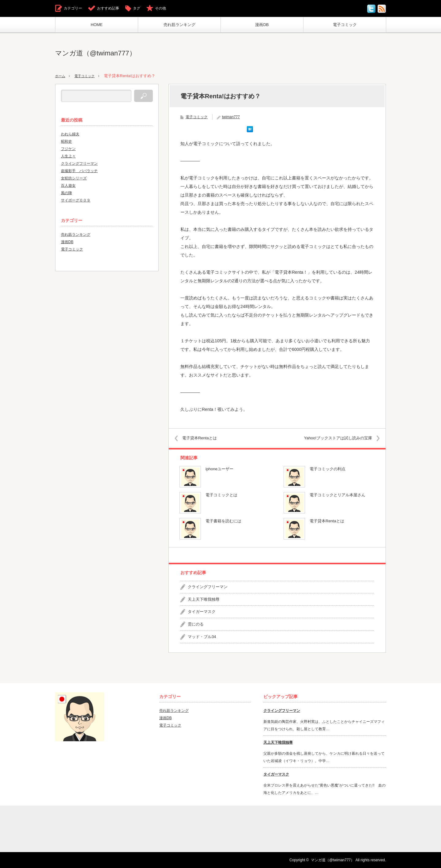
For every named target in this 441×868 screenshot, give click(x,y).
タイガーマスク (202, 612)
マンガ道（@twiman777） (96, 53)
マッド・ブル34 (202, 637)
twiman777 (231, 117)
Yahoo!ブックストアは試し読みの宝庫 (333, 438)
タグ (137, 8)
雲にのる (196, 624)
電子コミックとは (221, 495)
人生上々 (68, 156)
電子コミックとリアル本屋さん (337, 495)
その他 (160, 8)
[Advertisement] (274, 53)
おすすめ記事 (108, 8)
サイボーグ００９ (76, 200)
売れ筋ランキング (179, 25)
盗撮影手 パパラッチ (79, 171)
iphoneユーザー (219, 469)
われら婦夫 (70, 134)
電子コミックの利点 (328, 469)
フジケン (68, 149)
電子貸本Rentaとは (204, 438)
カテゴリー (73, 8)
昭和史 (66, 141)
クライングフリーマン (208, 587)
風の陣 (66, 193)
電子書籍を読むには (223, 521)
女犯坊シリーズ (74, 178)
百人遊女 (68, 186)
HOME (97, 25)
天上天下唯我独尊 (204, 599)
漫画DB (262, 25)
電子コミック (345, 25)
